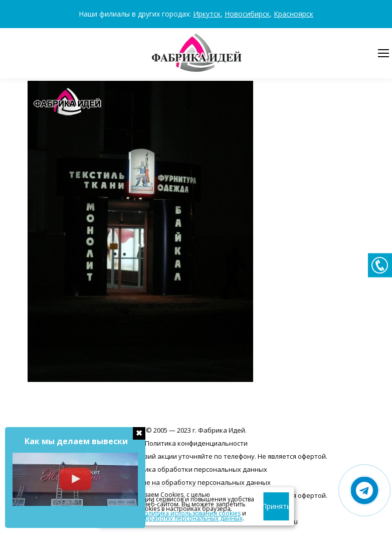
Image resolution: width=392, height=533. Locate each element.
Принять (276, 506)
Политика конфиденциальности (196, 443)
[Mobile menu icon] (383, 53)
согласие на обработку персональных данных (173, 518)
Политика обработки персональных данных (196, 469)
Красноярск (293, 14)
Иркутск (207, 14)
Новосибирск (247, 14)
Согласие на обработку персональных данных (196, 482)
